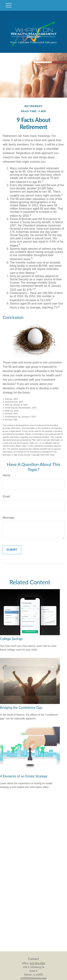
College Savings (11, 639)
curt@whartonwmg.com (33, 978)
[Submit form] (12, 550)
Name (7, 475)
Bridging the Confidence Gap (21, 708)
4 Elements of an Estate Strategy (24, 776)
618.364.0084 (38, 963)
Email (6, 496)
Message (8, 518)
